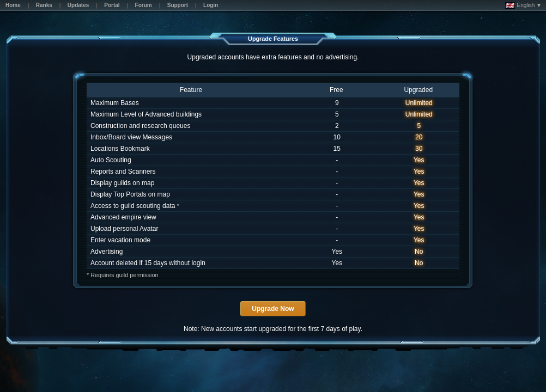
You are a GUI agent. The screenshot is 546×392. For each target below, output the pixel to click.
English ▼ (523, 5)
